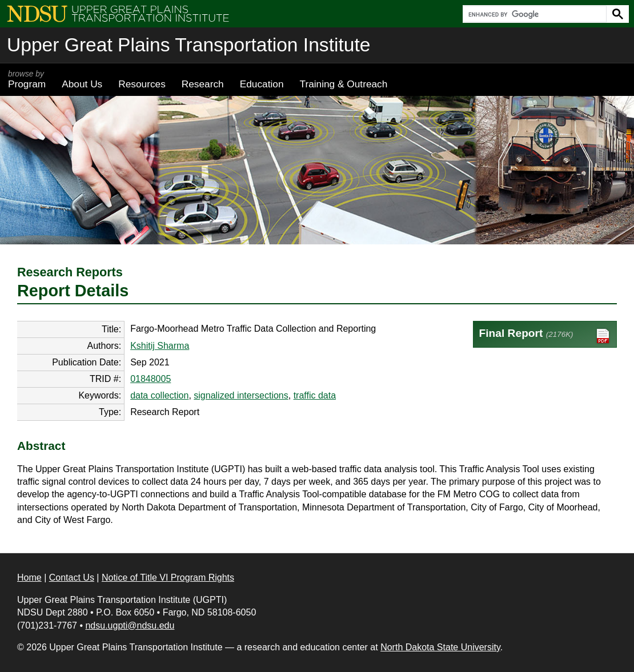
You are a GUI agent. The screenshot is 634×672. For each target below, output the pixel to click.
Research (203, 84)
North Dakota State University (440, 647)
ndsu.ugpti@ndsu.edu (130, 625)
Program (27, 79)
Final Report (545, 336)
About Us (82, 84)
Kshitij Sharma (160, 346)
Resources (142, 84)
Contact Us (72, 578)
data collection (159, 395)
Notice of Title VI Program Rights (168, 578)
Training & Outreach (343, 84)
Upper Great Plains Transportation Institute (188, 45)
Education (262, 84)
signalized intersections (241, 395)
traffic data (315, 395)
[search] (533, 14)
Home (29, 578)
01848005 (151, 379)
